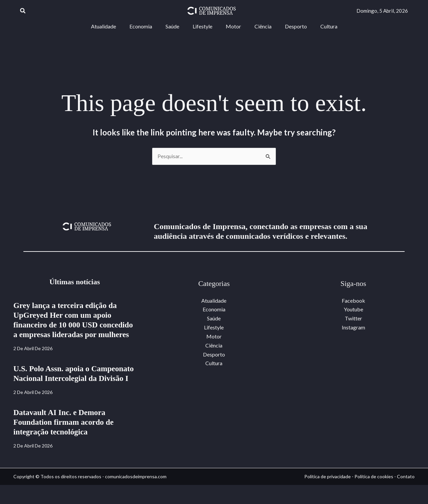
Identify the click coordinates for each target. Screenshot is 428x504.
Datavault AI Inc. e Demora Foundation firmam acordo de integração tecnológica (65, 441)
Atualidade (214, 300)
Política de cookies (374, 495)
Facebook (353, 300)
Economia (214, 309)
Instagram (353, 327)
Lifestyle (214, 327)
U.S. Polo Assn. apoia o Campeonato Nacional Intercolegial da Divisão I (74, 388)
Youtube (353, 309)
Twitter (353, 318)
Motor (214, 336)
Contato (406, 495)
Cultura (214, 362)
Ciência (214, 345)
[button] (23, 11)
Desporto (214, 353)
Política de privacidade (328, 495)
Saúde (214, 318)
